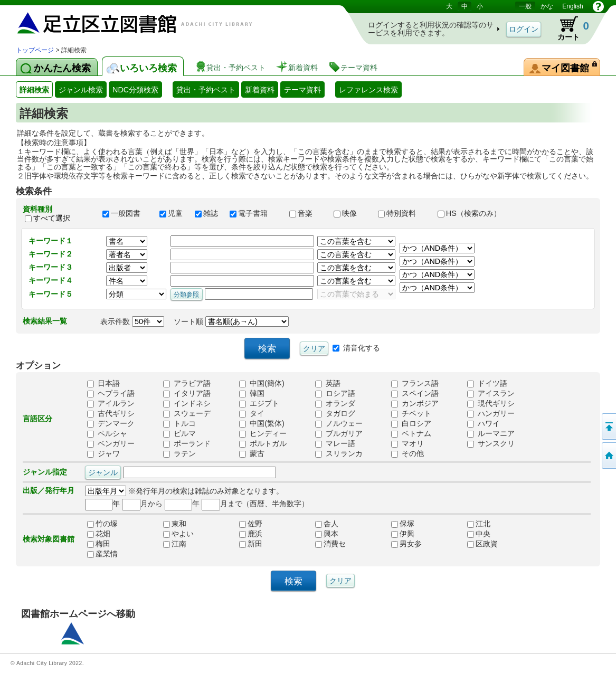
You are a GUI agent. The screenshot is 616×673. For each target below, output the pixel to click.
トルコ (179, 423)
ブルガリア (339, 433)
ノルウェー (339, 423)
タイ (252, 413)
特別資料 (403, 213)
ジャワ (103, 453)
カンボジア (415, 403)
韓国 (252, 393)
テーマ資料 (302, 90)
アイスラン (491, 393)
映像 (351, 213)
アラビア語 (187, 383)
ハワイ (484, 423)
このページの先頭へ (608, 426)
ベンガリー (111, 443)
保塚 (403, 524)
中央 (479, 534)
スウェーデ (187, 413)
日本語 (103, 383)
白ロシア (411, 423)
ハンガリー (491, 413)
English (572, 6)
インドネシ (187, 403)
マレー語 (335, 443)
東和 (175, 524)
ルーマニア (491, 433)
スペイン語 (415, 393)
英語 (328, 383)
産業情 (102, 554)
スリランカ (339, 453)
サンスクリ (491, 443)
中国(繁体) (262, 423)
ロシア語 (335, 393)
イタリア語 (187, 393)
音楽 (307, 213)
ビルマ (179, 433)
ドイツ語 (487, 383)
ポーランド (187, 443)
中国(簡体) (262, 383)
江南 (175, 544)
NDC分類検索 (135, 90)
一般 (525, 6)
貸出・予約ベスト (206, 90)
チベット (411, 413)
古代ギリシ (111, 413)
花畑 (99, 534)
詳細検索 (34, 90)
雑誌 (207, 213)
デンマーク (111, 423)
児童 (172, 213)
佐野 (251, 524)
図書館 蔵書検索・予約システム (127, 22)
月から (142, 504)
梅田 (99, 544)
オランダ (335, 403)
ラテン (179, 453)
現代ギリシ (491, 403)
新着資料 (260, 90)
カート (568, 29)
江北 (479, 524)
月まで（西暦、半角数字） (255, 504)
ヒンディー (263, 433)
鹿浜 (251, 534)
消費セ (330, 544)
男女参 (406, 544)
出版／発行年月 (49, 490)
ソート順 (231, 321)
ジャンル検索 (81, 90)
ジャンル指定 (45, 472)
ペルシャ (107, 433)
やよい (178, 534)
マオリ (407, 443)
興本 (327, 534)
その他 (407, 453)
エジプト (259, 403)
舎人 (327, 524)
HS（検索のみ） (474, 213)
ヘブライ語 (111, 393)
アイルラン (111, 403)
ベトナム (411, 433)
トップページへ (608, 456)
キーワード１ (51, 241)
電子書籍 (254, 213)
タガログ (335, 413)
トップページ (35, 50)
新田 (251, 544)
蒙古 (252, 453)
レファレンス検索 (368, 90)
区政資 (482, 544)
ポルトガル (263, 443)
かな (547, 6)
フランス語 (415, 383)
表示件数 (132, 321)
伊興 (403, 534)
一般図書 (126, 213)
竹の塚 (102, 524)
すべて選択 (52, 218)
